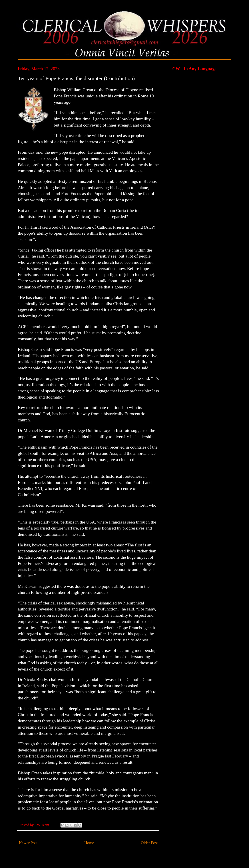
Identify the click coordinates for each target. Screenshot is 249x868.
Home (89, 843)
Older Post (150, 843)
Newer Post (28, 843)
